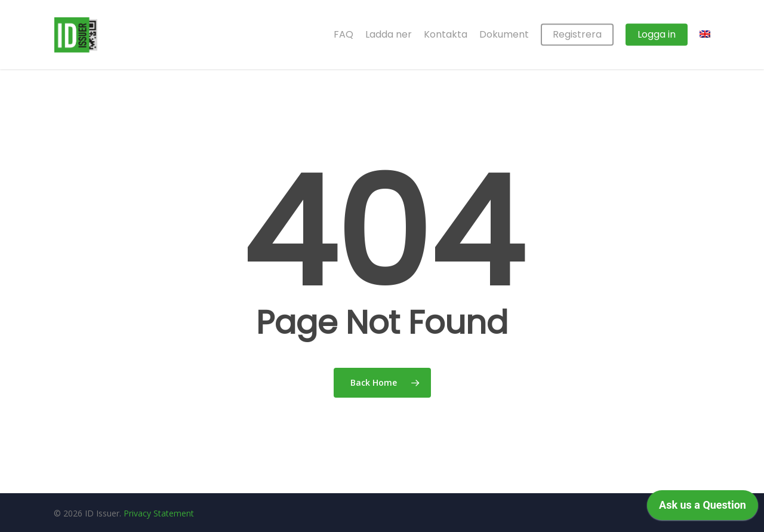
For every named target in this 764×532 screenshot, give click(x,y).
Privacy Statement (159, 513)
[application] (703, 508)
